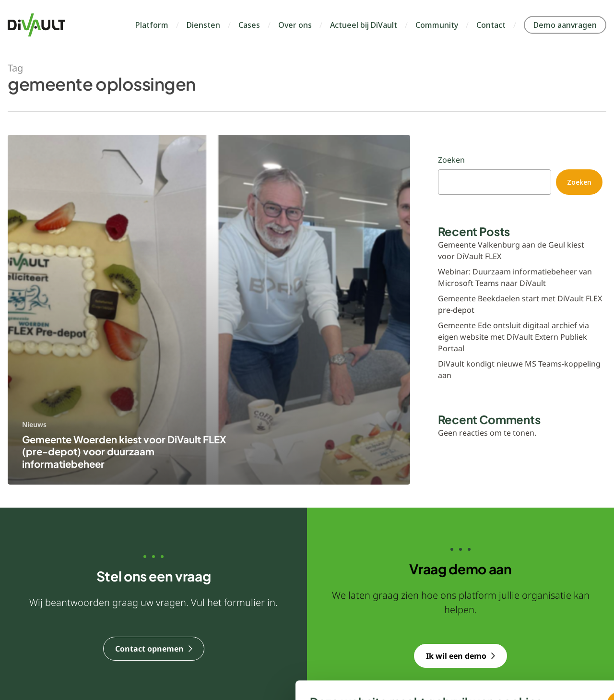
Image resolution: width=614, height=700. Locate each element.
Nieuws (34, 424)
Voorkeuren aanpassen (133, 657)
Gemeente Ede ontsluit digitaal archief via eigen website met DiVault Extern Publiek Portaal (514, 337)
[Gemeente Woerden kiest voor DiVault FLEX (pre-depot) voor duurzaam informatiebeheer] (209, 310)
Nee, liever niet (457, 642)
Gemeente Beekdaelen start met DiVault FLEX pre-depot (520, 304)
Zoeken (451, 160)
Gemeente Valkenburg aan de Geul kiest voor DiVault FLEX (511, 250)
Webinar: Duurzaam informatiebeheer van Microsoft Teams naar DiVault (515, 277)
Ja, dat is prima (457, 616)
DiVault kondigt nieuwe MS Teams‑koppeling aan (519, 369)
